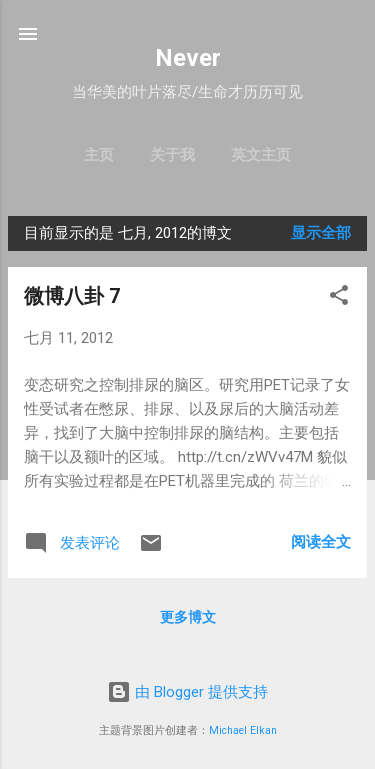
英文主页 (261, 155)
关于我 (172, 155)
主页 (99, 155)
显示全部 (321, 233)
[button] (339, 298)
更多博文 (188, 617)
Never (188, 58)
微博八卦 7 (72, 296)
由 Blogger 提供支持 (187, 692)
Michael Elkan (243, 730)
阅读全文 (321, 542)
